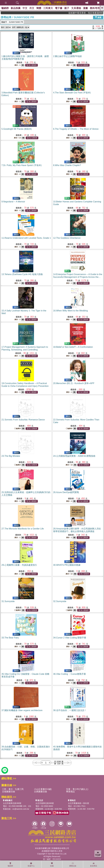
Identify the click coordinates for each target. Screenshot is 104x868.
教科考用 (95, 8)
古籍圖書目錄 (9, 792)
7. (22, 165)
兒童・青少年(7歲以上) (77, 789)
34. (70, 638)
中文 (25, 8)
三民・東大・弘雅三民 (13, 789)
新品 (16, 8)
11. (26, 238)
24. (74, 456)
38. (70, 710)
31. (8, 601)
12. (67, 238)
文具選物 (76, 8)
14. (78, 277)
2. (68, 56)
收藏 (52, 865)
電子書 (59, 8)
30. (67, 565)
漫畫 (85, 8)
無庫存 (17, 429)
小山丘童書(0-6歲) (43, 789)
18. (73, 347)
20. (74, 383)
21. (23, 420)
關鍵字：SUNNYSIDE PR (12, 22)
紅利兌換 (17, 107)
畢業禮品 (70, 792)
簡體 (39, 8)
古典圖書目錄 (40, 792)
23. (11, 456)
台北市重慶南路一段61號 (79, 803)
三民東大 (48, 8)
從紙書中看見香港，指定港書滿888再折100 (91, 13)
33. (10, 638)
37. (22, 710)
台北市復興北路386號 (12, 803)
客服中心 (31, 865)
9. (13, 202)
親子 (67, 8)
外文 (32, 8)
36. (70, 674)
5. (17, 129)
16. (71, 311)
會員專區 (94, 865)
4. (72, 93)
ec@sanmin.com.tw (21, 809)
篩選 (98, 17)
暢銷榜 (5, 8)
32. (60, 601)
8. (67, 165)
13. (22, 274)
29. (19, 565)
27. (23, 529)
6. (76, 129)
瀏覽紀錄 (73, 865)
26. (66, 492)
